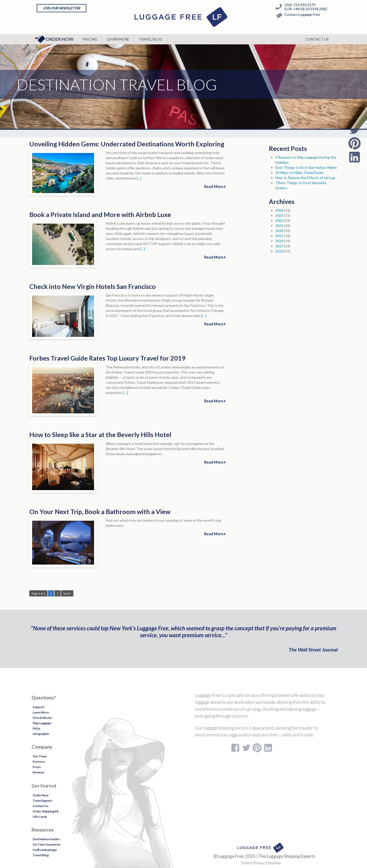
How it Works (42, 718)
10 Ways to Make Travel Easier (299, 173)
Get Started (44, 786)
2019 (279, 236)
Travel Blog (150, 39)
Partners (39, 762)
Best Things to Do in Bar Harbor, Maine (306, 167)
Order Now (54, 39)
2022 (279, 220)
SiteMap (274, 863)
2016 (279, 251)
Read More (215, 186)
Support (38, 707)
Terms (245, 863)
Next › (67, 593)
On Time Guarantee (47, 844)
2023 (279, 215)
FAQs (36, 728)
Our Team (40, 756)
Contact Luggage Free (297, 15)
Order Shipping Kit (46, 811)
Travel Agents (42, 801)
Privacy (259, 863)
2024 (279, 210)
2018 (279, 241)
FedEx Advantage (45, 850)
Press (37, 767)
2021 (279, 226)
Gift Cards (40, 817)
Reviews (38, 772)
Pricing (90, 39)
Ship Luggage (42, 723)
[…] (139, 178)
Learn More (118, 39)
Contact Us (317, 39)
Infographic (41, 734)
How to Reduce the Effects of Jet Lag (305, 178)
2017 (279, 246)
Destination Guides (46, 839)
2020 (279, 231)
